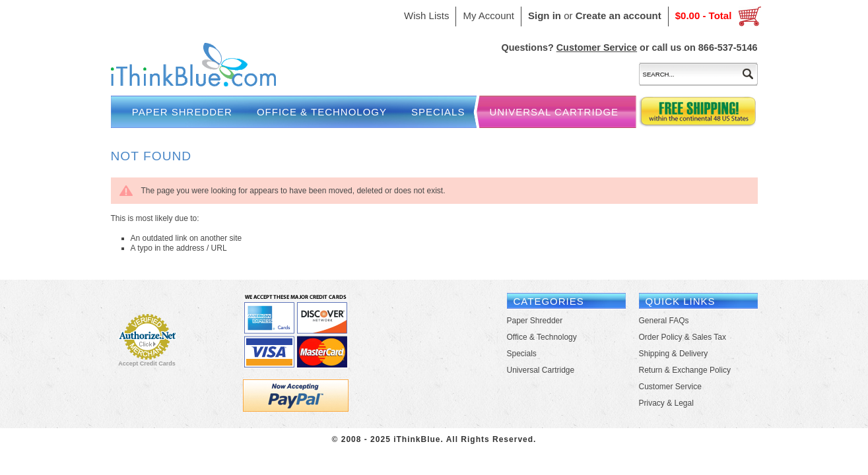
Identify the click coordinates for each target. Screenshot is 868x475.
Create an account (618, 16)
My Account (488, 16)
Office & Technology (322, 112)
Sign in (545, 16)
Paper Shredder (182, 112)
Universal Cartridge (554, 112)
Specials (438, 112)
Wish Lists (426, 16)
